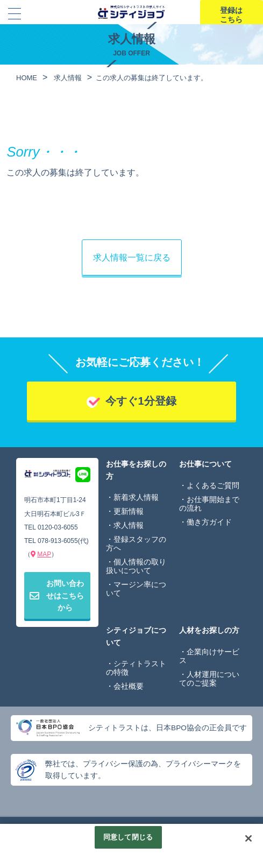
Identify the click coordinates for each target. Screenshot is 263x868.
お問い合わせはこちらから (57, 595)
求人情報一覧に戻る (132, 257)
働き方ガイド (209, 522)
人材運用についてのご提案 (209, 679)
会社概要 (129, 686)
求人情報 (129, 525)
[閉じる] (248, 839)
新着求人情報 (136, 497)
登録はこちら (231, 15)
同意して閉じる (128, 838)
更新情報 (129, 511)
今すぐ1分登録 (141, 401)
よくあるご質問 (213, 485)
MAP (44, 554)
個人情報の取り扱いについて (136, 566)
